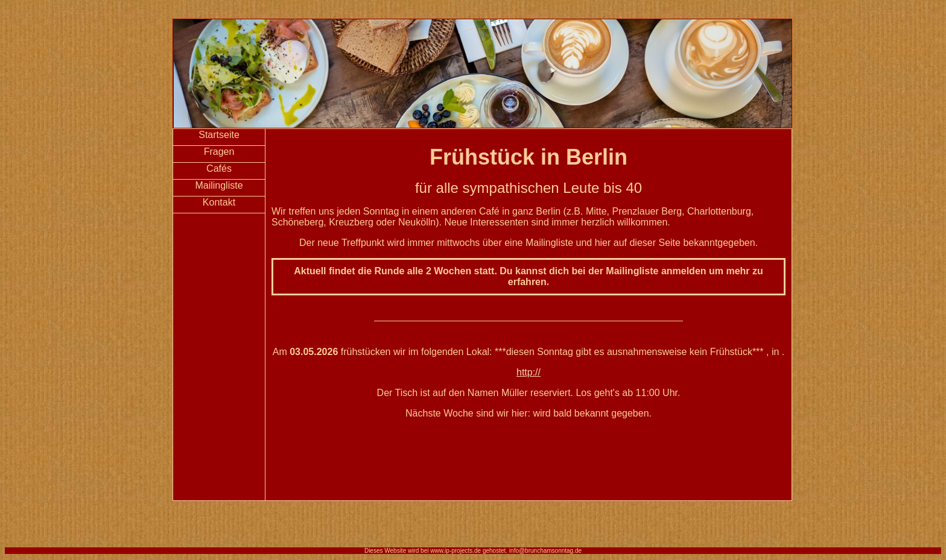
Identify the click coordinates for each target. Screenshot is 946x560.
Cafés (219, 168)
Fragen (219, 152)
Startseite (219, 135)
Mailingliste (219, 185)
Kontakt (219, 202)
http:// (529, 372)
